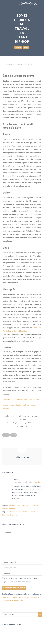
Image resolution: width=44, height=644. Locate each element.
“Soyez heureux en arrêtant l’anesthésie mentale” (21, 400)
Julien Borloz (11, 64)
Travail (26, 47)
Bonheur (18, 47)
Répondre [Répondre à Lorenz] (37, 482)
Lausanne (34, 423)
